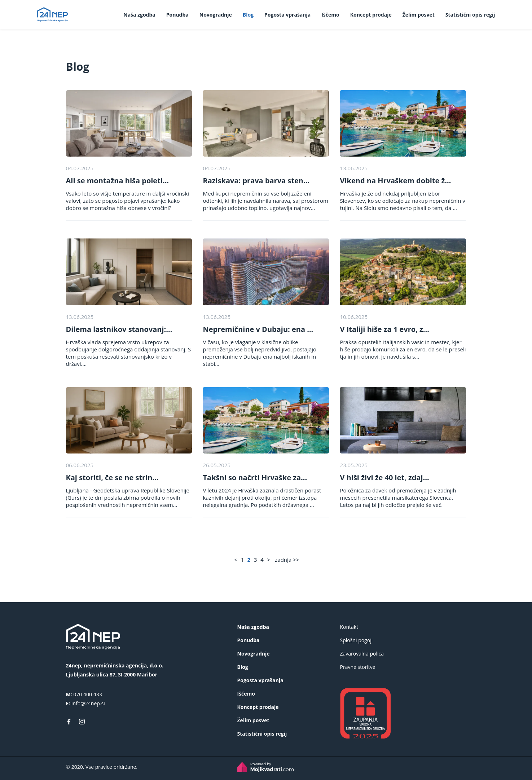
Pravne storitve (358, 667)
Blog (248, 15)
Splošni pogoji (357, 640)
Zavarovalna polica (362, 654)
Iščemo (330, 15)
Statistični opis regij (470, 15)
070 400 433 (87, 694)
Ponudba (177, 15)
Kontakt (349, 627)
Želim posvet (419, 15)
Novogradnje (216, 15)
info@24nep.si (88, 703)
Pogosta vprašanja (287, 15)
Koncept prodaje (371, 15)
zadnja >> (287, 560)
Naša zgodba (139, 15)
